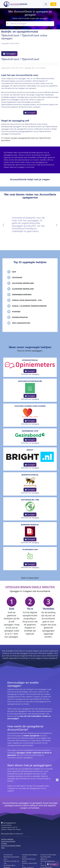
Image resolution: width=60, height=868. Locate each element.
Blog (3, 848)
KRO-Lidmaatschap (21, 323)
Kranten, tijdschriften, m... (30, 864)
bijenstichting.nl (30, 475)
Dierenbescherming (22, 295)
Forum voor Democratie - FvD (27, 300)
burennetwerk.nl (30, 525)
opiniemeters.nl (30, 360)
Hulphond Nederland (23, 283)
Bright (30, 450)
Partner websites (7, 839)
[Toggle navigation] (46, 4)
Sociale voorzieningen (48, 855)
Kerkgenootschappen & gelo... (30, 856)
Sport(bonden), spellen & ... (46, 858)
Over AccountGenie (8, 841)
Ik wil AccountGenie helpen (11, 846)
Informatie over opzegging (30, 374)
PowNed (16, 312)
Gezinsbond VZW (30, 431)
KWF (14, 272)
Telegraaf (17, 278)
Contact (4, 843)
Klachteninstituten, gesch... (29, 860)
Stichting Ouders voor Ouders (30, 406)
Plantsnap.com (30, 550)
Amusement (8, 855)
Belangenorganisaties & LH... (11, 858)
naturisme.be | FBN (30, 500)
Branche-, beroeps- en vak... (11, 862)
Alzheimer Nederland (23, 289)
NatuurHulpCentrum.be (30, 381)
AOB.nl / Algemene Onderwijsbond (29, 306)
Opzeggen (9, 54)
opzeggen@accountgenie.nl (12, 834)
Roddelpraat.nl (20, 317)
